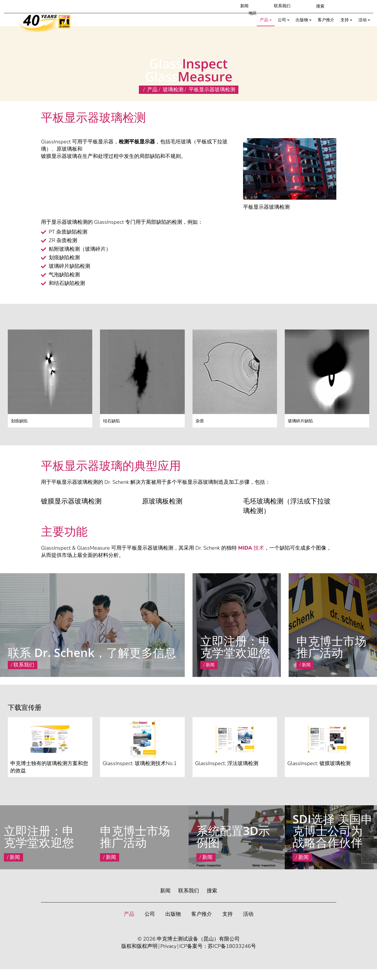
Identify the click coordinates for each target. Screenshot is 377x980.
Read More (203, 673)
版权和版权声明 (139, 946)
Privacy (168, 946)
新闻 (244, 6)
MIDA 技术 (251, 548)
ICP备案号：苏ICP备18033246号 (218, 946)
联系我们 (282, 6)
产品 (152, 90)
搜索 (212, 891)
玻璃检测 (173, 90)
